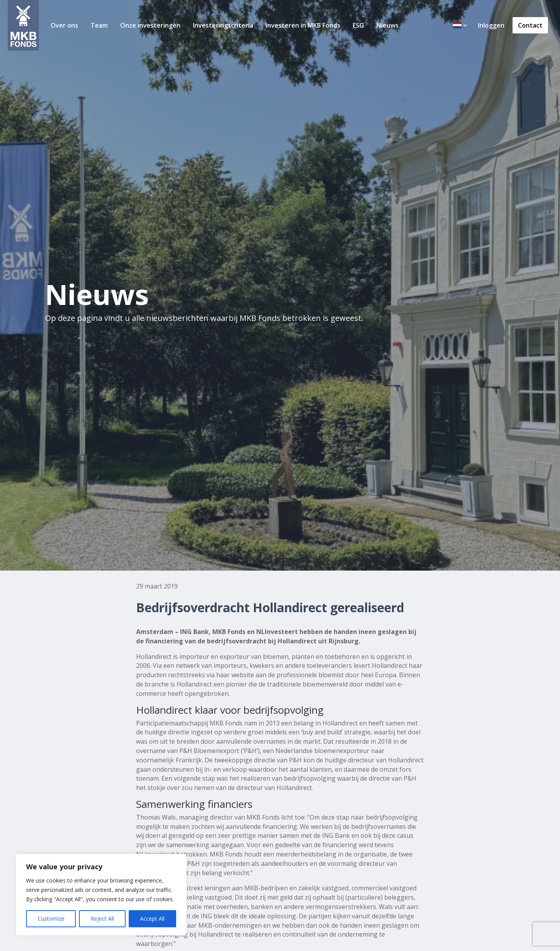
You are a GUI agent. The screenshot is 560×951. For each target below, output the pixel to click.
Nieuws (388, 25)
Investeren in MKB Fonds (303, 25)
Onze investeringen (150, 25)
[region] (101, 895)
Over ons (64, 25)
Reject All (102, 919)
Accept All (152, 919)
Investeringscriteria (223, 25)
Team (99, 25)
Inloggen (491, 25)
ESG (358, 25)
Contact (530, 25)
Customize (51, 919)
